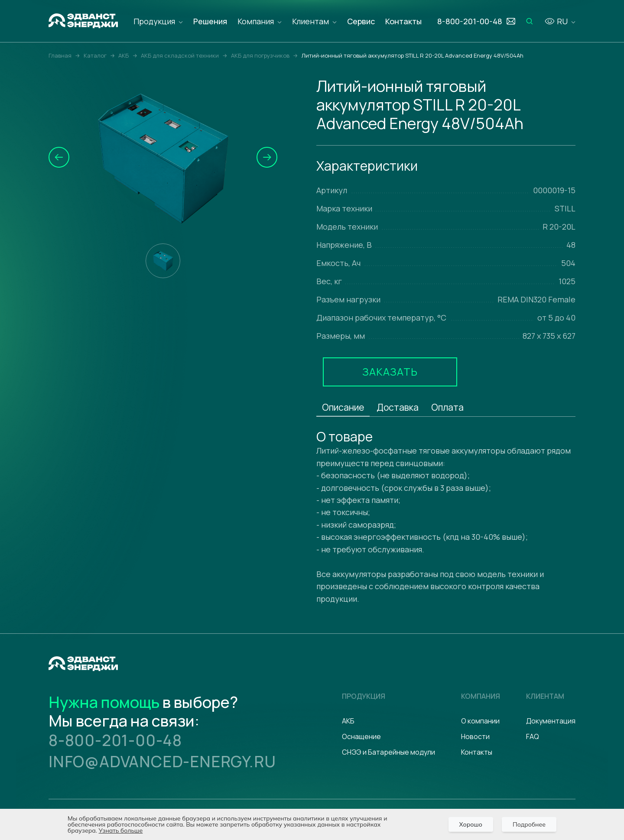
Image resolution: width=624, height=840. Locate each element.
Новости (475, 736)
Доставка (398, 407)
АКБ (348, 721)
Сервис (361, 21)
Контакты (403, 21)
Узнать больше (121, 830)
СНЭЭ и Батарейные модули (388, 752)
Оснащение (361, 736)
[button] (59, 157)
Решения (210, 21)
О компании (480, 721)
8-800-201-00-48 (115, 740)
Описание (343, 407)
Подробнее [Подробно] (529, 824)
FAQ (533, 736)
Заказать (390, 371)
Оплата (447, 407)
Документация (551, 721)
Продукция (154, 21)
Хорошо (471, 824)
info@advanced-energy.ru (162, 761)
